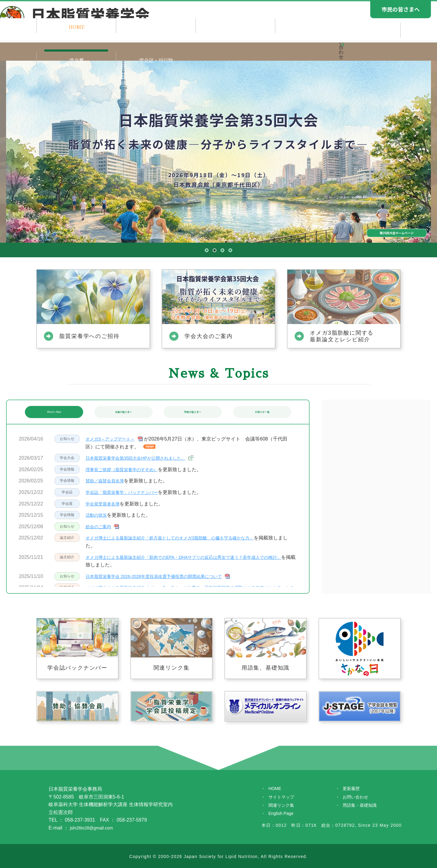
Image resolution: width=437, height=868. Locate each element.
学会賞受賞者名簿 (105, 504)
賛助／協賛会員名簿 (107, 481)
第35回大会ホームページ (358, 218)
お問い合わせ (357, 798)
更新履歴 (352, 789)
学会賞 (310, 49)
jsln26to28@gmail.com (94, 828)
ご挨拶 (127, 49)
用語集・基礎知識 (362, 807)
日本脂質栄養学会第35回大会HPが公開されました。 (143, 458)
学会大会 (249, 49)
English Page (283, 817)
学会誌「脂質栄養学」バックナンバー (127, 492)
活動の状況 (98, 515)
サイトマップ (283, 798)
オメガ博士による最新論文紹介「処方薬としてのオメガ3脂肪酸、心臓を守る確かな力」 (182, 538)
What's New (54, 412)
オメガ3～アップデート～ (114, 439)
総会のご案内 (100, 527)
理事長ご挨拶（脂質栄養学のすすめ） (127, 469)
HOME (67, 49)
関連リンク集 (283, 807)
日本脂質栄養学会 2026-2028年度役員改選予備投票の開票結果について (163, 576)
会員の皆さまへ (123, 412)
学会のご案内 (188, 49)
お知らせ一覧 (262, 412)
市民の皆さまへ (192, 412)
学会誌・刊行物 (370, 49)
